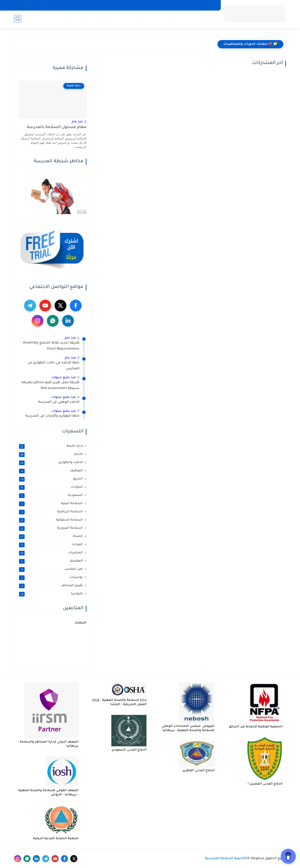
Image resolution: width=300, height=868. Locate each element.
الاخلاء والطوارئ (51, 463)
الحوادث (51, 487)
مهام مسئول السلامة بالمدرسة (57, 127)
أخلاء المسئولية (138, 5)
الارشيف (161, 5)
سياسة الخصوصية (186, 5)
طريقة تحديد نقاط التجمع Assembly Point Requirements (51, 346)
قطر (53, 19)
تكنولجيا (51, 594)
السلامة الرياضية (51, 512)
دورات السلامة (109, 19)
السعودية (51, 495)
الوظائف (86, 19)
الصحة (51, 536)
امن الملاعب (51, 569)
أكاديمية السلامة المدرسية (226, 859)
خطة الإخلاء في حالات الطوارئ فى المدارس (53, 366)
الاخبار (51, 454)
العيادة (51, 545)
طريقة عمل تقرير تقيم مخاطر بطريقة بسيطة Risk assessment (51, 386)
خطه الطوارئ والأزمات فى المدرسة (52, 416)
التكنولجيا (68, 19)
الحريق (51, 479)
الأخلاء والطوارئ (176, 19)
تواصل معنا (113, 5)
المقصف (51, 561)
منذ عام (77, 122)
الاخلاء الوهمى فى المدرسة (59, 402)
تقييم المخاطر (51, 586)
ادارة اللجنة (51, 446)
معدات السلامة (145, 19)
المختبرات (51, 553)
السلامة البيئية (51, 504)
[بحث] (18, 19)
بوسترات (51, 577)
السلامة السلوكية (51, 520)
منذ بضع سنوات (64, 378)
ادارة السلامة (204, 19)
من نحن (210, 5)
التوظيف (51, 471)
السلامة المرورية (51, 528)
